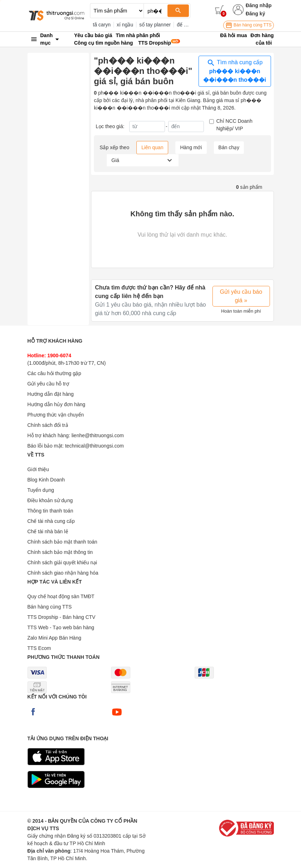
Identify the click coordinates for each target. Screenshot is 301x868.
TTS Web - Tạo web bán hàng (61, 627)
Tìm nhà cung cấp (235, 71)
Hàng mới (191, 147)
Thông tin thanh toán (50, 511)
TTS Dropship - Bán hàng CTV (62, 617)
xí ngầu (125, 25)
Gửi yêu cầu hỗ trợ (48, 384)
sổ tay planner (155, 25)
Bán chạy (229, 147)
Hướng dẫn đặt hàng (51, 394)
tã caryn (102, 25)
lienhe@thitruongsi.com (98, 435)
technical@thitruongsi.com (94, 446)
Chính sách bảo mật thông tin (60, 552)
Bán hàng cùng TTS (249, 25)
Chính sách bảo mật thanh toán (62, 542)
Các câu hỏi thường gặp (54, 373)
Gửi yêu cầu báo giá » (241, 296)
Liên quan (152, 147)
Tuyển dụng (41, 490)
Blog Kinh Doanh (46, 480)
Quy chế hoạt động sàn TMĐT (61, 596)
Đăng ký (255, 14)
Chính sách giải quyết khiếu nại (62, 562)
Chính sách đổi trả (48, 425)
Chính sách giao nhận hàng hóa (63, 573)
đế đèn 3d (188, 25)
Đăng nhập (259, 5)
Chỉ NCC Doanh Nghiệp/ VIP (234, 125)
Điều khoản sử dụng (50, 500)
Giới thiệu (38, 469)
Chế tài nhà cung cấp (51, 521)
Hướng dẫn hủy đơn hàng (56, 404)
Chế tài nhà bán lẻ (48, 531)
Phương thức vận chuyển (56, 415)
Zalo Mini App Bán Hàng (54, 638)
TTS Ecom (39, 648)
